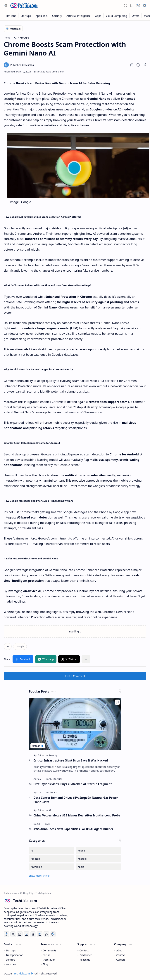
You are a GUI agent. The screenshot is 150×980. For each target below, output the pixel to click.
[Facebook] (20, 934)
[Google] (20, 646)
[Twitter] (13, 934)
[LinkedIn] (26, 934)
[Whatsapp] (53, 934)
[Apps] (98, 16)
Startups (11, 950)
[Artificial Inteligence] (79, 16)
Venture (11, 960)
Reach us (85, 960)
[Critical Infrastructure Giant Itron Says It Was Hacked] (75, 724)
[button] (6, 6)
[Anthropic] (52, 867)
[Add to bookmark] (117, 702)
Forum (46, 955)
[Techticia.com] (24, 6)
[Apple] (99, 867)
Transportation (15, 955)
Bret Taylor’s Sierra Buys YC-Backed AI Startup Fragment (73, 784)
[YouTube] (6, 934)
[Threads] (33, 934)
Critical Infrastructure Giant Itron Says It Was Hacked (71, 760)
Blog (45, 964)
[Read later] (132, 65)
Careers (121, 960)
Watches (11, 964)
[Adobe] (99, 851)
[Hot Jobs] (11, 16)
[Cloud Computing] (117, 16)
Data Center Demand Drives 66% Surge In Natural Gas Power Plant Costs (76, 800)
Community (49, 950)
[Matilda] (22, 65)
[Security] (57, 16)
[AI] (8, 646)
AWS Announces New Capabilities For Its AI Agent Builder (74, 829)
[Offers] (136, 16)
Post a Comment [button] (75, 676)
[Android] (99, 859)
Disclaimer (86, 955)
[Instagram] (40, 934)
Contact (84, 950)
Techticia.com (23, 973)
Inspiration (49, 960)
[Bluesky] (46, 934)
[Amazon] (52, 859)
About (120, 950)
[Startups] (26, 16)
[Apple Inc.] (42, 16)
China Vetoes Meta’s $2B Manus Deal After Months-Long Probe (77, 815)
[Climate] (53, 792)
